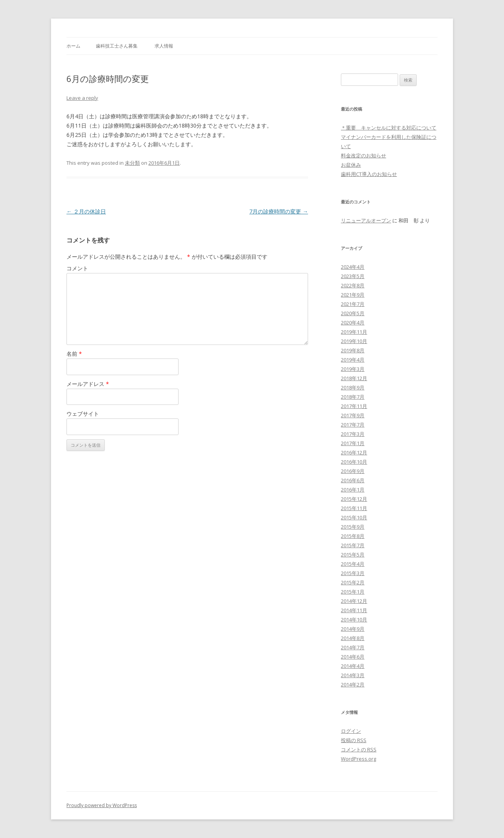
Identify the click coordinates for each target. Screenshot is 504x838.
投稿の (354, 740)
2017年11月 (354, 406)
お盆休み (351, 165)
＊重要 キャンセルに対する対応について (389, 128)
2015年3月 (353, 573)
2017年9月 (353, 415)
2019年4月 (353, 360)
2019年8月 (353, 350)
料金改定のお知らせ (364, 155)
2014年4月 (353, 666)
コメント (77, 268)
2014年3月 (353, 675)
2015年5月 (353, 555)
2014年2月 (353, 684)
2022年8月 (353, 285)
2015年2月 (353, 582)
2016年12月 (354, 452)
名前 (74, 354)
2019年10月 (354, 341)
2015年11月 (354, 508)
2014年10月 (354, 620)
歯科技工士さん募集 (117, 46)
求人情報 (164, 46)
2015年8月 (353, 536)
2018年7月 (353, 397)
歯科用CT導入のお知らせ (369, 174)
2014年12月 (354, 601)
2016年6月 (353, 480)
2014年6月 (353, 657)
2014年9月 (353, 629)
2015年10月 (354, 517)
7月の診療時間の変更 (279, 211)
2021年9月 (353, 295)
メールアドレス (88, 384)
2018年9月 (353, 387)
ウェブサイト (83, 414)
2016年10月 (354, 462)
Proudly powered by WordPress (102, 805)
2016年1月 (353, 490)
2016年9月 (353, 471)
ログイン (351, 731)
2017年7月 (353, 425)
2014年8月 (353, 638)
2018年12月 (354, 378)
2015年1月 (353, 592)
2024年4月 (353, 267)
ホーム (73, 46)
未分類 (132, 163)
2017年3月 (353, 434)
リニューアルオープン (366, 220)
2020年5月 (353, 313)
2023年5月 (353, 276)
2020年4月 (353, 323)
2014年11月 (354, 610)
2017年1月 (353, 443)
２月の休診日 (86, 211)
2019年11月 (354, 332)
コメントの (359, 749)
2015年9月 (353, 527)
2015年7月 (353, 545)
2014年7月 (353, 647)
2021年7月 (353, 304)
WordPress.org (358, 759)
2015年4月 (353, 564)
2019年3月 (353, 369)
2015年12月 (354, 499)
